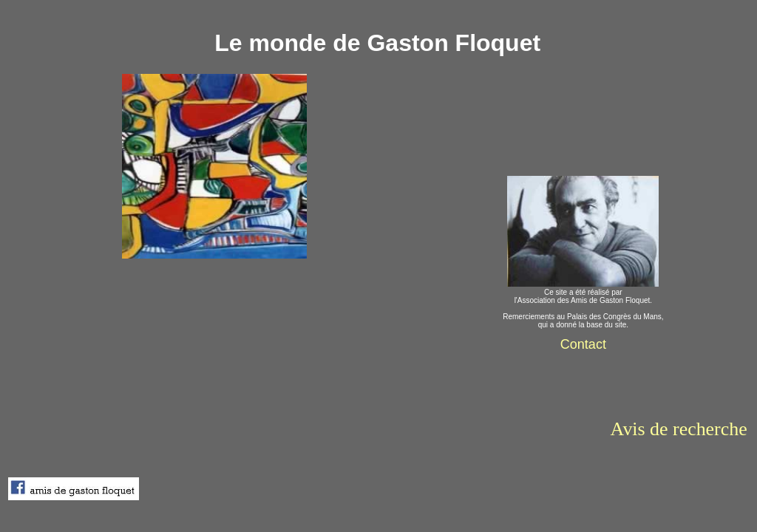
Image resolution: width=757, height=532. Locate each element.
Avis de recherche (679, 429)
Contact (583, 344)
